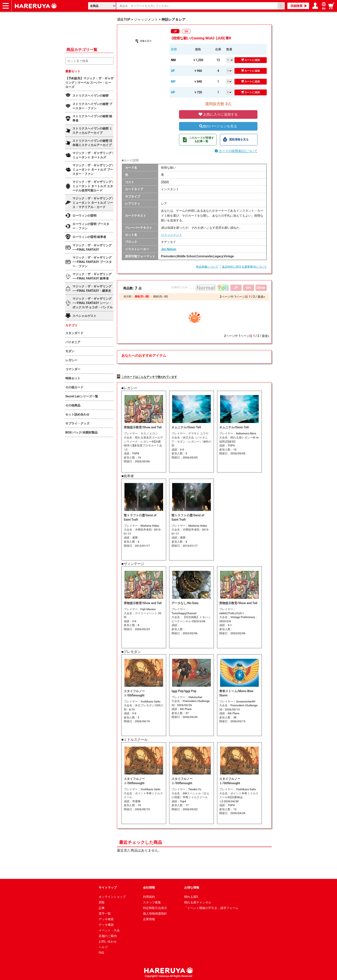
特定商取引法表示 (155, 907)
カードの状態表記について (236, 151)
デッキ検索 (106, 918)
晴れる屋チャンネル (198, 902)
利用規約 (149, 896)
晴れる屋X (191, 896)
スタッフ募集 (152, 902)
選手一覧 (105, 913)
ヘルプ (103, 946)
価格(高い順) (160, 296)
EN (186, 31)
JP (175, 31)
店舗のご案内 (108, 935)
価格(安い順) (142, 296)
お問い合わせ (108, 941)
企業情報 (149, 918)
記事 (102, 907)
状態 (174, 49)
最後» (261, 297)
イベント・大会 (109, 930)
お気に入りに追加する (218, 114)
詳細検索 (297, 6)
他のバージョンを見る (218, 126)
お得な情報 (192, 887)
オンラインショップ (112, 896)
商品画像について (207, 267)
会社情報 (149, 887)
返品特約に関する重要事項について (244, 267)
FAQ (101, 952)
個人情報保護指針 (155, 913)
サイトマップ (108, 887)
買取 (102, 902)
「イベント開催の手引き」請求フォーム (211, 907)
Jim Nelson (169, 249)
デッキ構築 (106, 924)
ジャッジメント (172, 235)
